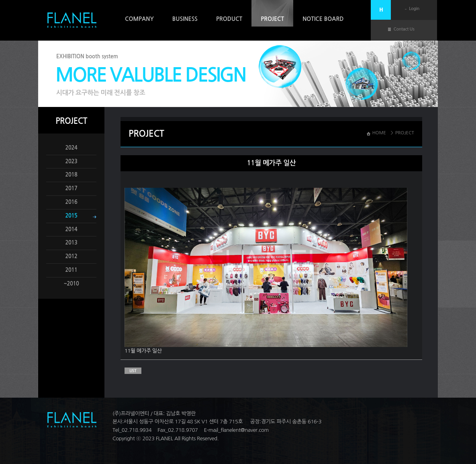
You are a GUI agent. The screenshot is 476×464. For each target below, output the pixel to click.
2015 (72, 216)
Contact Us (404, 29)
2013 (72, 243)
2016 (72, 202)
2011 (72, 270)
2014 (72, 229)
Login (414, 9)
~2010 (71, 284)
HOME (379, 133)
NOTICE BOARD (323, 19)
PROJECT (272, 19)
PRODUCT (229, 19)
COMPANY (139, 19)
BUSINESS (185, 19)
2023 (72, 161)
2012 (72, 256)
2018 (72, 175)
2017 (72, 188)
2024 (72, 148)
